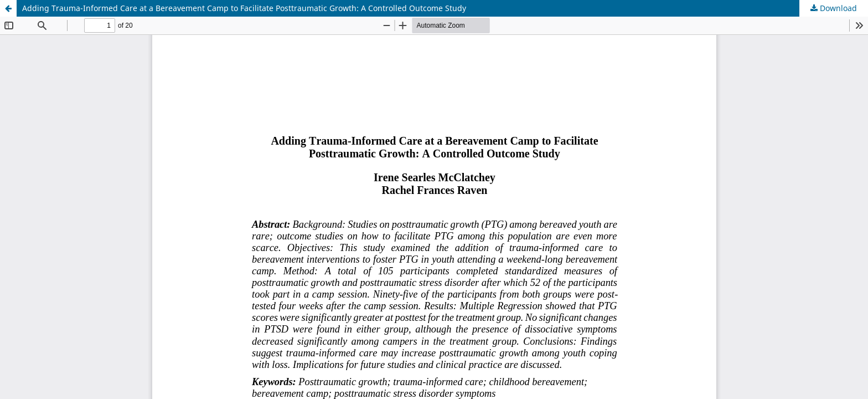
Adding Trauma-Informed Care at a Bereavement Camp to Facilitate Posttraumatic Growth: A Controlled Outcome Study (244, 8)
